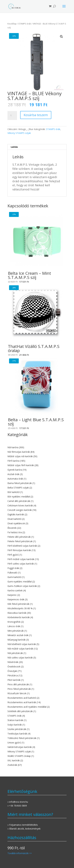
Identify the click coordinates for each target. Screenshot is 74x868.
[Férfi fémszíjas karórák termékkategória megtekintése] (37, 550)
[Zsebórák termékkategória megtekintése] (37, 765)
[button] (61, 37)
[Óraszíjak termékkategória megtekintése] (37, 671)
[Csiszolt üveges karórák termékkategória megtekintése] (37, 510)
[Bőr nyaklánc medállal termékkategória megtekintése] (37, 497)
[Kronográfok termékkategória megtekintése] (37, 622)
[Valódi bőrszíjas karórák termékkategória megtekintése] (37, 747)
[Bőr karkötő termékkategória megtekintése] (37, 492)
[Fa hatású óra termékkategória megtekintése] (37, 532)
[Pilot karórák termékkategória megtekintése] (37, 680)
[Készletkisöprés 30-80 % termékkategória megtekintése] (37, 608)
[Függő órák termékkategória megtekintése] (37, 568)
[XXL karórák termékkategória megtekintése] (37, 760)
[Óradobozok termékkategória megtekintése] (37, 667)
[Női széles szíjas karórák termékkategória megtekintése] (37, 658)
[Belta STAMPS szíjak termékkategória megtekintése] (37, 488)
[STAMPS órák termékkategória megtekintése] (37, 716)
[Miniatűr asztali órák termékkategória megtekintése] (37, 635)
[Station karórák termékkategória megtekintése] (37, 720)
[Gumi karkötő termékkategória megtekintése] (37, 577)
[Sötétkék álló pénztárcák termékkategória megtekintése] (37, 711)
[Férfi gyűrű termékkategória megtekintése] (37, 555)
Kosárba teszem (36, 115)
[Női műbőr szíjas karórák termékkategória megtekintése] (37, 649)
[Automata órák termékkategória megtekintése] (37, 479)
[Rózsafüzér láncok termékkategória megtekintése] (37, 693)
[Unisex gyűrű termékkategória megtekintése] (37, 743)
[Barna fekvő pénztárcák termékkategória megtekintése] (37, 483)
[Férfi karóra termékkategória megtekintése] (37, 461)
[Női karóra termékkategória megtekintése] (37, 447)
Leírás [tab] (14, 147)
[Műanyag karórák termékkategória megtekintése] (37, 640)
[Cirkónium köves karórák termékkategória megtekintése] (37, 506)
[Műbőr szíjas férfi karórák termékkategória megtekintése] (37, 465)
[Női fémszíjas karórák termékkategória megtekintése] (37, 452)
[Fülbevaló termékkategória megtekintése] (37, 573)
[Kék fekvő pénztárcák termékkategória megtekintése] (37, 604)
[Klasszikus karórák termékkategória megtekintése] (37, 613)
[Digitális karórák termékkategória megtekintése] (37, 515)
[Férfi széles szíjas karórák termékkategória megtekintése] (37, 564)
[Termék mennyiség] (12, 115)
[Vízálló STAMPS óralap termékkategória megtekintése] (37, 756)
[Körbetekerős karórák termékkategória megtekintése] (37, 617)
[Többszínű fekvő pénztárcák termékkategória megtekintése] (37, 738)
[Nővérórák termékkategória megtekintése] (37, 662)
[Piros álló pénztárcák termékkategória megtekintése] (37, 684)
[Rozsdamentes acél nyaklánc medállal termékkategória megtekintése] (37, 707)
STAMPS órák (25, 24)
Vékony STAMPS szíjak (19, 133)
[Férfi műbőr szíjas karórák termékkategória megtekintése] (37, 559)
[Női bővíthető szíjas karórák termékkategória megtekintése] (37, 644)
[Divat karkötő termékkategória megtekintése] (37, 519)
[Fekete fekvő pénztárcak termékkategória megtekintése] (37, 541)
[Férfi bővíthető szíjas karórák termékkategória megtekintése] (37, 546)
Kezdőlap (12, 24)
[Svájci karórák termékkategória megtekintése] (37, 725)
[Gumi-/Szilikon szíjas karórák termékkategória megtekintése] (37, 586)
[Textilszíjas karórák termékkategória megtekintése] (37, 734)
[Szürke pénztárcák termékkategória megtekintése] (37, 729)
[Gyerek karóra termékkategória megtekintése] (37, 470)
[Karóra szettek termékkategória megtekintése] (37, 591)
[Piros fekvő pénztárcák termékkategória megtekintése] (37, 689)
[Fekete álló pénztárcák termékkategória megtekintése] (37, 537)
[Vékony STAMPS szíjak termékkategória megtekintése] (37, 752)
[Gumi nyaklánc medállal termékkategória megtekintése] (37, 582)
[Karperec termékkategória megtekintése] (37, 595)
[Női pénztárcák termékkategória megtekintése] (37, 653)
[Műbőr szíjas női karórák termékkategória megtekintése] (37, 456)
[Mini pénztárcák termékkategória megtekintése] (37, 631)
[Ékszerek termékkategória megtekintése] (37, 528)
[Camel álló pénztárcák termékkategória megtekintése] (37, 501)
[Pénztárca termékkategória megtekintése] (37, 676)
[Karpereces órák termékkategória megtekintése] (37, 599)
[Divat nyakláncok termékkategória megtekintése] (37, 523)
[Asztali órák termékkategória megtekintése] (37, 474)
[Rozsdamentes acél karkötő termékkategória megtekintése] (37, 698)
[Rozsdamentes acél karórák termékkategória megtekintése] (37, 702)
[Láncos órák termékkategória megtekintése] (37, 626)
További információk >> (20, 853)
